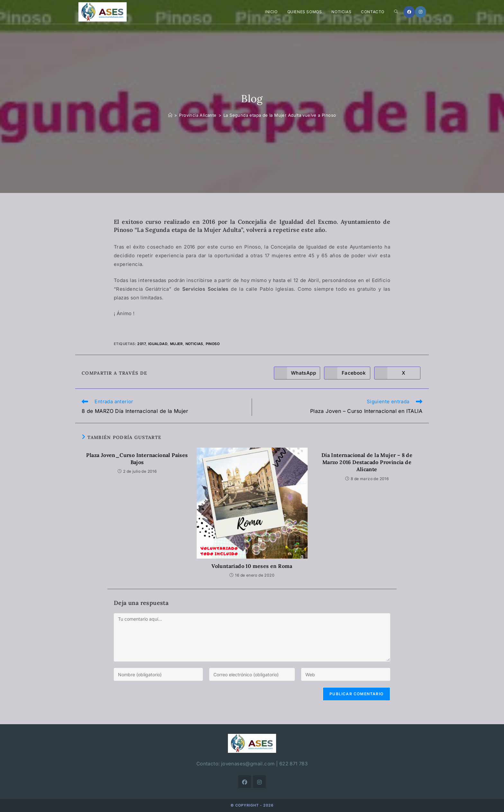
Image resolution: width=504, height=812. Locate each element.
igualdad (158, 344)
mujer (176, 344)
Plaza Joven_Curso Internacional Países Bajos (137, 459)
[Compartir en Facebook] (347, 373)
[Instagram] (421, 12)
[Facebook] (409, 12)
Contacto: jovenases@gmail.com (236, 764)
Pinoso (213, 344)
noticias (194, 344)
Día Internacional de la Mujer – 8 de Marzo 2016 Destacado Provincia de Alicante (367, 462)
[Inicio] (170, 115)
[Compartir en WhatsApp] (297, 373)
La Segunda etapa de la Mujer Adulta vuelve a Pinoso (280, 115)
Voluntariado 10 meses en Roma (252, 566)
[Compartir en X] (397, 373)
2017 (141, 344)
